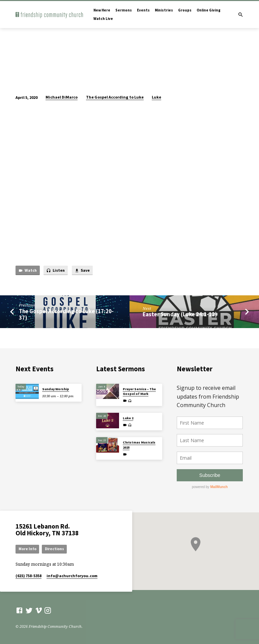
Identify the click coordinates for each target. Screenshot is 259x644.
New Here (102, 10)
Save (82, 271)
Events (143, 10)
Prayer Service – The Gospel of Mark (139, 391)
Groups (185, 10)
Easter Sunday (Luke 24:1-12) (180, 314)
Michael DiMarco (62, 97)
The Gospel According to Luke (115, 97)
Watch (27, 271)
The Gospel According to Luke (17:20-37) (66, 315)
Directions (54, 549)
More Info (27, 549)
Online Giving (209, 10)
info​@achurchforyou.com (72, 576)
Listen (55, 271)
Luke (156, 97)
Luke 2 (128, 418)
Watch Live (103, 19)
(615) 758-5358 (28, 576)
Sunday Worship (56, 389)
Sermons (124, 10)
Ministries (164, 10)
